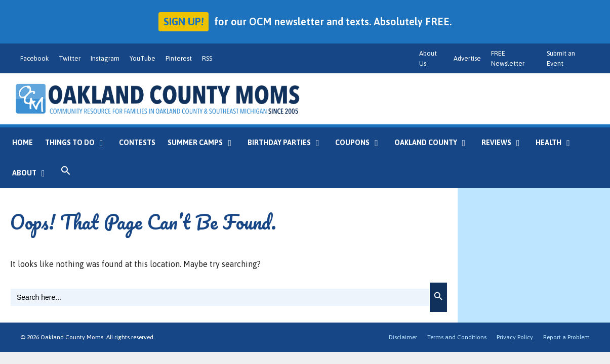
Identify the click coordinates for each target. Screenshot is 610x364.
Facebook (34, 58)
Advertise (467, 58)
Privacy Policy (515, 337)
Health (558, 143)
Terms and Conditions (457, 337)
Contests (137, 143)
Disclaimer (403, 337)
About (33, 173)
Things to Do (79, 143)
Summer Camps (204, 143)
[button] (66, 173)
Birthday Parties (288, 143)
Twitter (70, 58)
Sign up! (184, 21)
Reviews (505, 143)
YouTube (143, 58)
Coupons (361, 143)
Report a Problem (566, 337)
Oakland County (435, 143)
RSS (207, 58)
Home (23, 143)
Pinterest (179, 58)
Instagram (105, 58)
